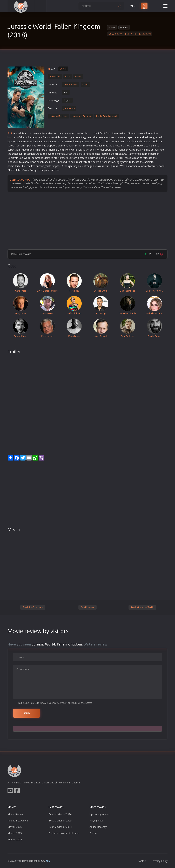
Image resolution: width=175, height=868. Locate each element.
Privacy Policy (160, 861)
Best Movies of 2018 (142, 607)
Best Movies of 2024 (60, 827)
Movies (124, 27)
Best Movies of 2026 (60, 814)
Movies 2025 (15, 833)
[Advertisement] (87, 220)
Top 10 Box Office (18, 821)
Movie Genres (15, 814)
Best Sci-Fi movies (33, 607)
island (140, 137)
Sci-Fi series (87, 607)
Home (112, 27)
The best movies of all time (64, 833)
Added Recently (98, 827)
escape (128, 137)
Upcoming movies (100, 814)
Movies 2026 (15, 827)
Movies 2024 (15, 839)
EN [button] (133, 6)
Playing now (96, 821)
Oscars (93, 833)
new (27, 162)
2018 (63, 69)
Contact (142, 861)
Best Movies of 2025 (60, 821)
